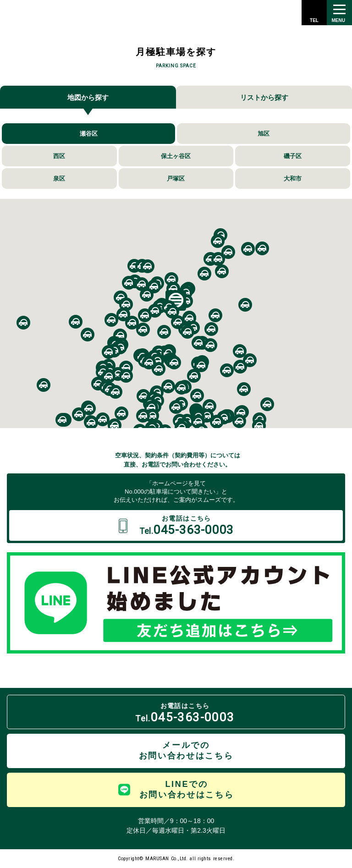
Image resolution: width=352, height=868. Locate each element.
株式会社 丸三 (42, 13)
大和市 (293, 179)
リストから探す (264, 97)
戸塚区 (176, 179)
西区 (59, 156)
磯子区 (293, 156)
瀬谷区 (89, 134)
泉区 (59, 179)
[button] (218, 241)
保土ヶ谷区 (176, 156)
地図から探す (88, 97)
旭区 (264, 134)
